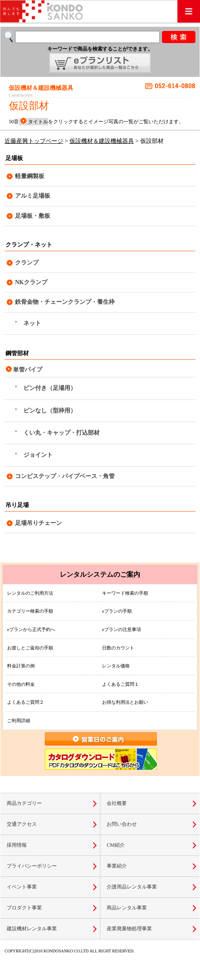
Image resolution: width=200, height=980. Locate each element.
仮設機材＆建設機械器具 (102, 141)
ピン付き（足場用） (50, 388)
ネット (32, 323)
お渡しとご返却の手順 (30, 648)
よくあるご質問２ (26, 702)
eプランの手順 (117, 611)
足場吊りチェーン (38, 523)
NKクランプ (31, 282)
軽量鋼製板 (30, 176)
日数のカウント (118, 648)
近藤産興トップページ (34, 141)
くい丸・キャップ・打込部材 (62, 433)
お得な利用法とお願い (125, 702)
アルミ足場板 (33, 196)
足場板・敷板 (33, 216)
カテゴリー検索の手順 (30, 611)
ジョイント (38, 455)
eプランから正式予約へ (31, 629)
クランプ (27, 263)
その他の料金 (21, 684)
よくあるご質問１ (121, 684)
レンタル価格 (116, 666)
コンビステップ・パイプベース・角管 (65, 476)
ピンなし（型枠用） (50, 411)
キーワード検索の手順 (125, 593)
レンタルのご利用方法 (30, 593)
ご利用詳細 (19, 720)
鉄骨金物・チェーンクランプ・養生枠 (65, 302)
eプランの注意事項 (122, 629)
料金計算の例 (21, 666)
